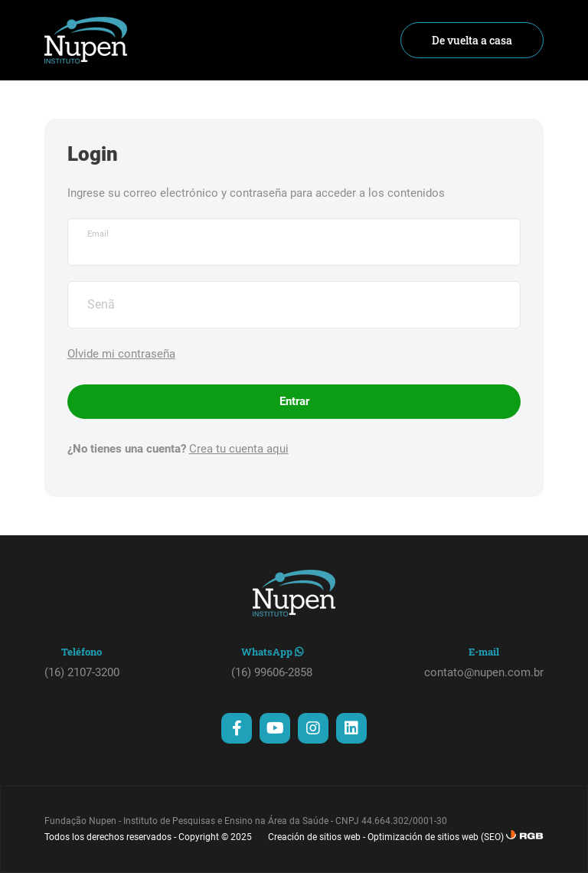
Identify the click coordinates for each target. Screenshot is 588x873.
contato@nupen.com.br (484, 672)
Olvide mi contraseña (121, 354)
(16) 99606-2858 (272, 672)
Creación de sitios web (314, 837)
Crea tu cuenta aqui (239, 449)
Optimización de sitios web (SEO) (436, 837)
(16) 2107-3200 (82, 672)
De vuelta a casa (472, 40)
